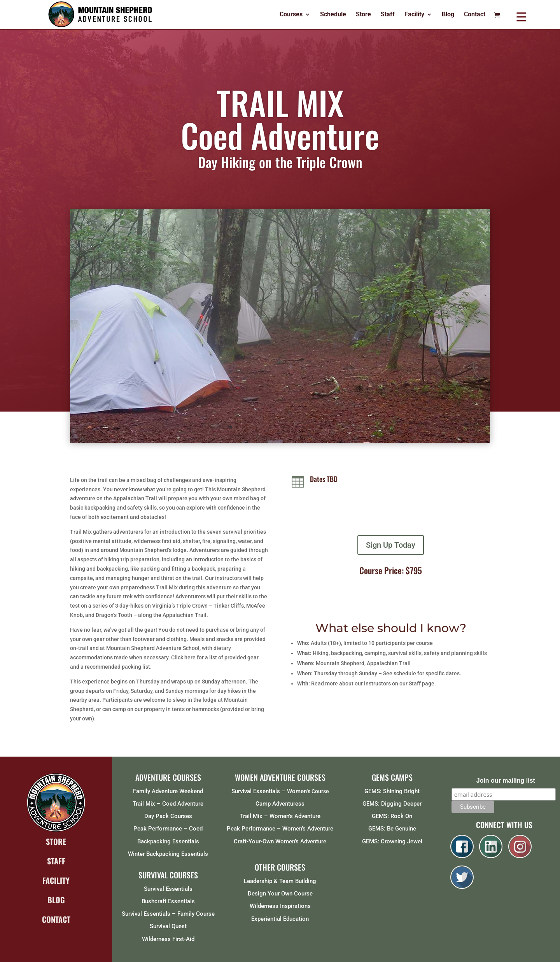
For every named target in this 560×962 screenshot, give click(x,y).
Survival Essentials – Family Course (168, 914)
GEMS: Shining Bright (392, 791)
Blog (448, 15)
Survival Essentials (168, 889)
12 (303, 427)
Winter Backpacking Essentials (168, 854)
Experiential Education (280, 919)
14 (316, 427)
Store (363, 15)
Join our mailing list (506, 781)
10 (290, 427)
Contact (475, 15)
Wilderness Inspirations (280, 906)
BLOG (56, 900)
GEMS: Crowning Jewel (392, 841)
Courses (291, 15)
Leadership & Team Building (280, 881)
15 (323, 427)
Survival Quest (168, 926)
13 (310, 427)
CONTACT (56, 919)
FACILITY (56, 880)
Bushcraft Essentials (168, 901)
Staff (388, 15)
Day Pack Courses (168, 816)
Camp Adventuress (280, 804)
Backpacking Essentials (168, 841)
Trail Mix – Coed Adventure (168, 804)
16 (330, 427)
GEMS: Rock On (392, 816)
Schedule (333, 15)
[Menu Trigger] (521, 17)
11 (297, 427)
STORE (56, 841)
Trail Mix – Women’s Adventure (280, 816)
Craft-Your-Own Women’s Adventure (280, 841)
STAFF (56, 861)
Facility (414, 15)
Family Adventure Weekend (168, 791)
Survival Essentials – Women (269, 791)
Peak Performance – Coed (168, 829)
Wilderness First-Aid (168, 939)
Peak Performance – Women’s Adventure (280, 829)
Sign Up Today (391, 545)
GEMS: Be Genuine (392, 829)
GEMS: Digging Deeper (392, 804)
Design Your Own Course (280, 894)
